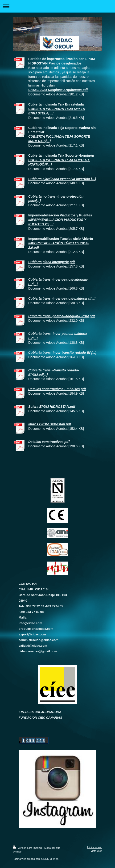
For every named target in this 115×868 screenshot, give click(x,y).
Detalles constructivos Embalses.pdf (57, 389)
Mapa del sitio (52, 848)
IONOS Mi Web (49, 859)
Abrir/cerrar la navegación (57, 6)
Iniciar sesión (95, 847)
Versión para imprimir (28, 848)
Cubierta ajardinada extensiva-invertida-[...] (62, 179)
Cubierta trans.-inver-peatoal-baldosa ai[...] (62, 298)
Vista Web (96, 851)
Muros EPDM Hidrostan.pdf (50, 424)
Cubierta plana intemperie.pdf (52, 262)
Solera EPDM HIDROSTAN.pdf (52, 407)
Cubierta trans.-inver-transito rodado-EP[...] (62, 353)
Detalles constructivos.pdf (49, 442)
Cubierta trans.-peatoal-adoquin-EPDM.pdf (62, 316)
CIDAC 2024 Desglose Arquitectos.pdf (58, 90)
